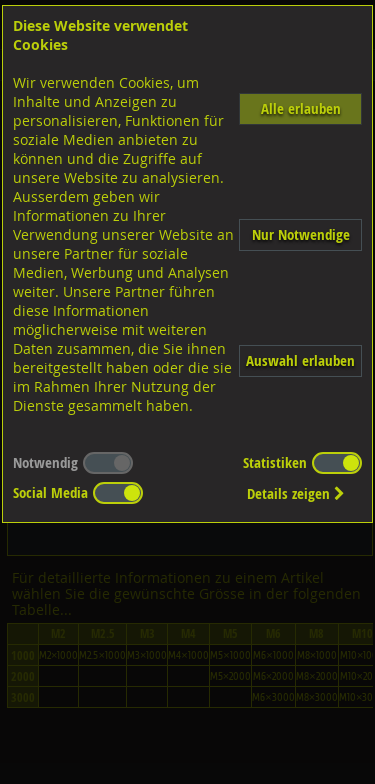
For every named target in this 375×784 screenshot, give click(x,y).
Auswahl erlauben (300, 360)
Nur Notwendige (301, 234)
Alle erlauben (301, 108)
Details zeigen (296, 493)
